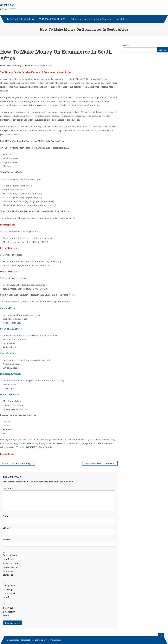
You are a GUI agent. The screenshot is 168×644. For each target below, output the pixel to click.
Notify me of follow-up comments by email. (10, 591)
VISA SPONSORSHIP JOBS (52, 19)
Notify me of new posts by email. (9, 612)
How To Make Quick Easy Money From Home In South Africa (101, 463)
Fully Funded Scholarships (20, 19)
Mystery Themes (52, 640)
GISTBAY (7, 5)
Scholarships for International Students (91, 19)
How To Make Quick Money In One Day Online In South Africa (20, 463)
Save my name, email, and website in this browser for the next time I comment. (10, 565)
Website (7, 540)
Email (7, 528)
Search (126, 45)
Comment (9, 488)
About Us (121, 19)
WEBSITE (31, 447)
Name (7, 516)
